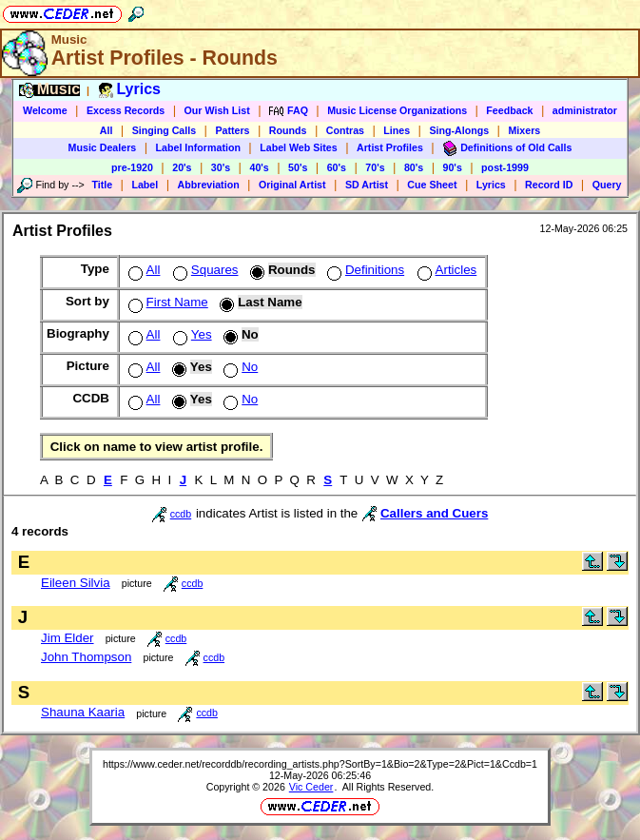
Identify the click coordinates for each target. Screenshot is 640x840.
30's (221, 167)
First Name (166, 302)
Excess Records (126, 110)
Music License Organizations (397, 110)
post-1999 (505, 167)
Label (145, 185)
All (107, 130)
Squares (204, 270)
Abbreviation (209, 185)
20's (182, 167)
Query (607, 185)
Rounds (288, 130)
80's (414, 167)
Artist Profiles (390, 147)
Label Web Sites (299, 147)
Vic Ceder (311, 787)
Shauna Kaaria (83, 712)
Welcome (45, 110)
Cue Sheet (432, 185)
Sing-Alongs (459, 130)
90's (453, 167)
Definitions (364, 270)
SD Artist (367, 185)
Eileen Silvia (76, 583)
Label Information (198, 147)
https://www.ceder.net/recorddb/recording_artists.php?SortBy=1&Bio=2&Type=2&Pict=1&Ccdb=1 (320, 764)
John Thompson (86, 657)
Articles (446, 270)
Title (102, 185)
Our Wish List (217, 110)
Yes (191, 334)
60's (337, 167)
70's (375, 167)
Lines (397, 130)
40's (259, 167)
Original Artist (292, 185)
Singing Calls (165, 130)
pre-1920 (132, 167)
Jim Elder (68, 638)
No (239, 367)
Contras (345, 130)
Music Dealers (103, 147)
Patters (232, 130)
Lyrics (491, 185)
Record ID (549, 185)
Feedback (509, 110)
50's (298, 167)
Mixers (524, 130)
